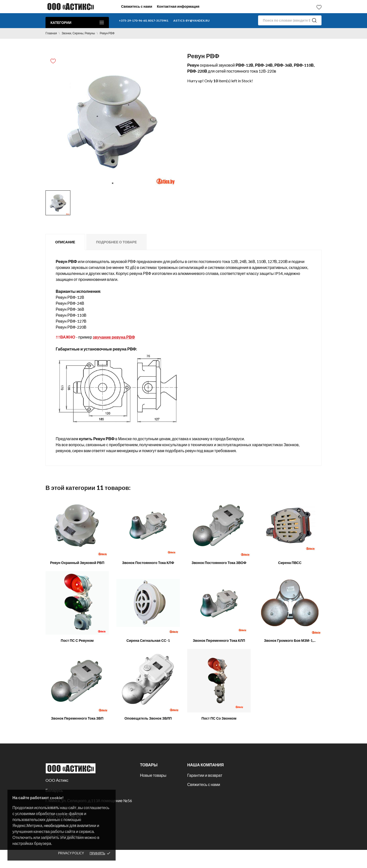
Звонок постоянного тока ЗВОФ (219, 563)
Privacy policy (71, 853)
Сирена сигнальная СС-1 (148, 640)
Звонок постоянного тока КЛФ (148, 563)
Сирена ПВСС (290, 563)
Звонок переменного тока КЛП (219, 640)
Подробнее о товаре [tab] (116, 242)
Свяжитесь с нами (137, 6)
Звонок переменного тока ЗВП (77, 718)
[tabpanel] (113, 121)
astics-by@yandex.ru (191, 21)
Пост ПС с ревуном (77, 640)
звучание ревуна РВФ (114, 337)
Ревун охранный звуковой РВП (77, 563)
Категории (77, 22)
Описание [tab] (65, 242)
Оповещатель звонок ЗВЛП (148, 718)
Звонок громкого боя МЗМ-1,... (290, 640)
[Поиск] (290, 20)
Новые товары (153, 775)
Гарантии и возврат (205, 775)
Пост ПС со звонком (219, 718)
